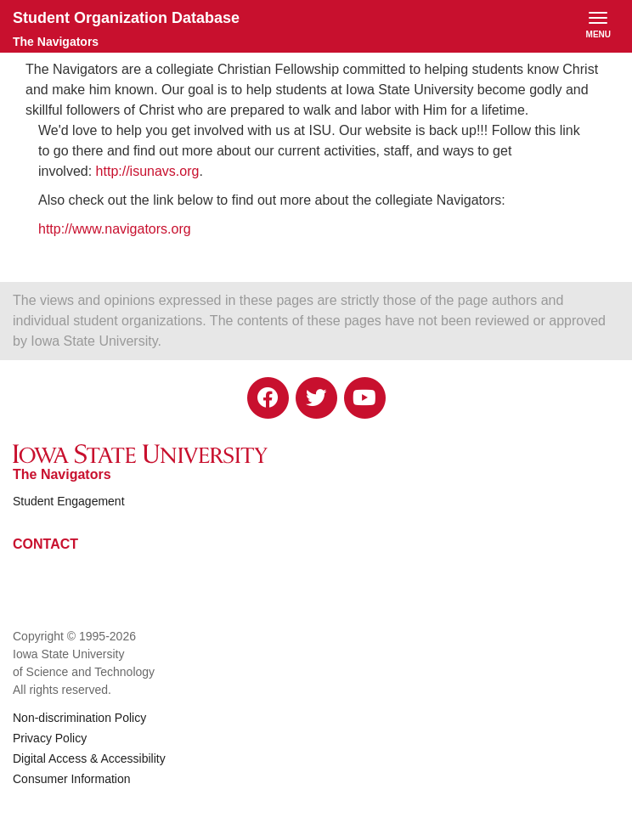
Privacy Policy (50, 738)
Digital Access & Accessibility (89, 758)
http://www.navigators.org (115, 229)
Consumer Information (72, 779)
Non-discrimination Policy (79, 718)
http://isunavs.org (148, 171)
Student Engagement (69, 501)
